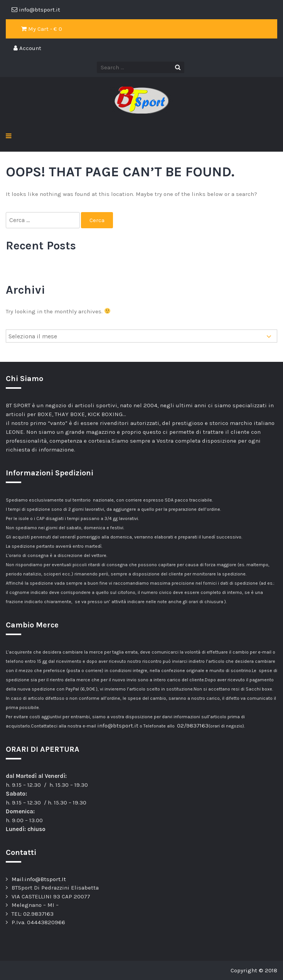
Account (27, 48)
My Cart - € (42, 29)
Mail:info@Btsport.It (39, 879)
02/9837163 (193, 726)
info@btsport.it (118, 726)
